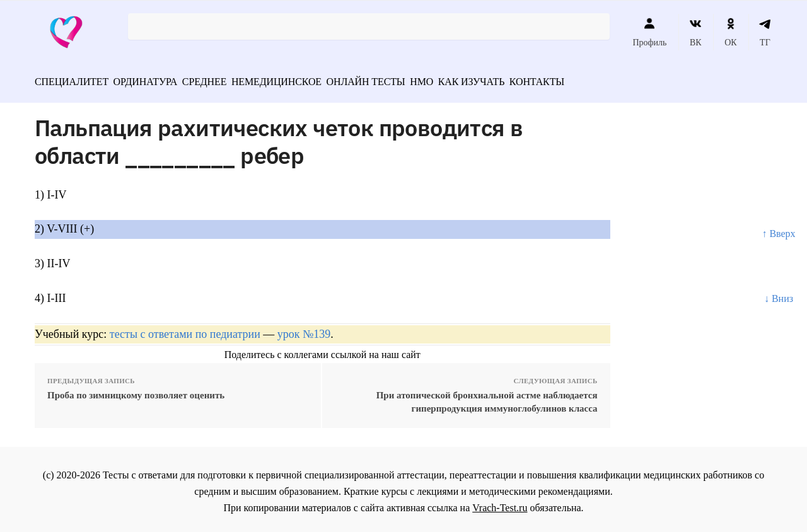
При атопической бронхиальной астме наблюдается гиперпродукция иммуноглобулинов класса (487, 397)
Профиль (649, 32)
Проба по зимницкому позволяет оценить (136, 391)
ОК (730, 32)
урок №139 (304, 330)
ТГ (765, 32)
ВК (696, 32)
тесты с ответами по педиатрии (185, 330)
